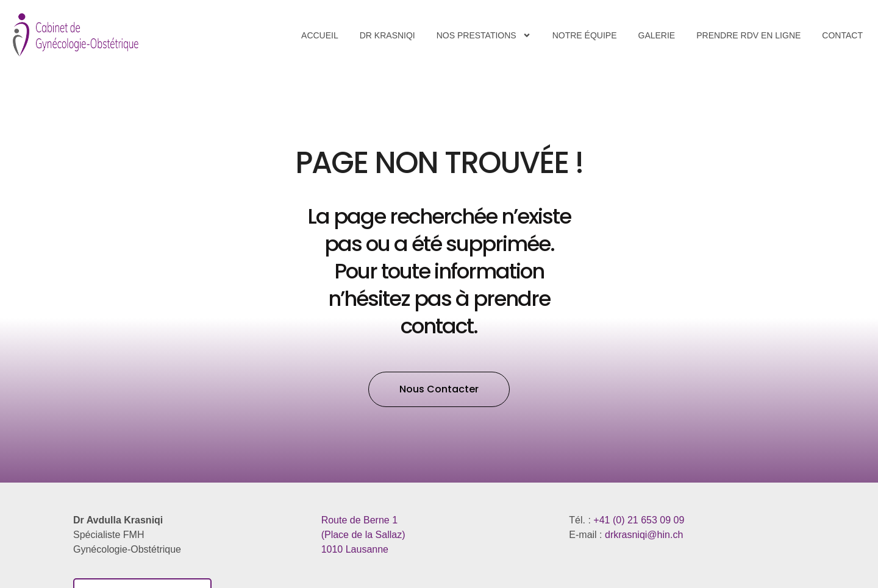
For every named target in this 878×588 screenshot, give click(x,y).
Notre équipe (585, 35)
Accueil (320, 35)
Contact (842, 35)
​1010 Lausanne (363, 535)
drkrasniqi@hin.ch (644, 535)
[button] (439, 389)
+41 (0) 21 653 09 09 (639, 520)
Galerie (657, 35)
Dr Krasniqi (387, 35)
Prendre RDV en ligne (748, 35)
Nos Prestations (484, 35)
